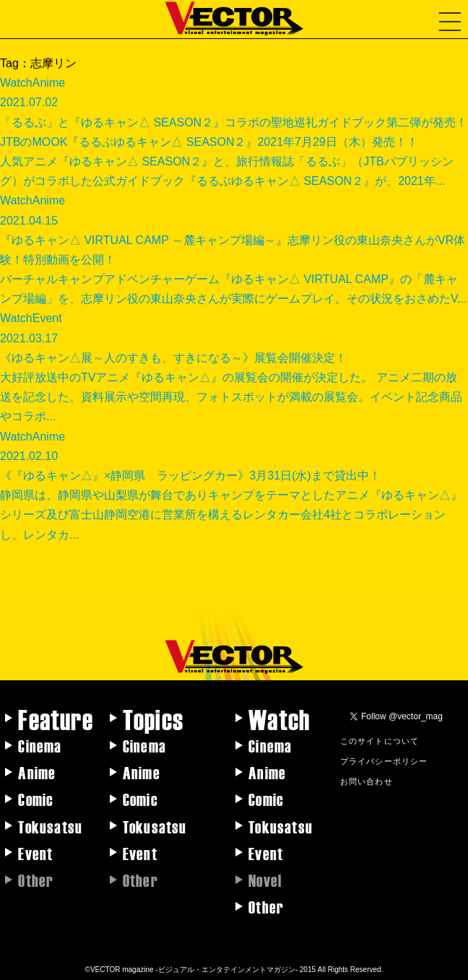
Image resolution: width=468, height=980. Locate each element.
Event (35, 853)
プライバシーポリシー (384, 760)
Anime (37, 772)
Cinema (40, 745)
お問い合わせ (367, 781)
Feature (55, 719)
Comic (36, 799)
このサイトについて (380, 740)
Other (266, 906)
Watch (279, 719)
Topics (153, 719)
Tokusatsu (50, 826)
